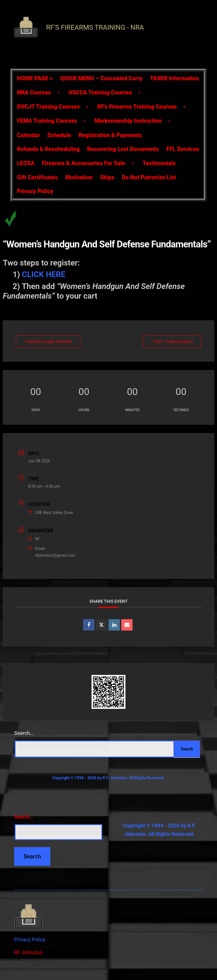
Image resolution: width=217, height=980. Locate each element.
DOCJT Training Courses (48, 107)
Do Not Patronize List (149, 177)
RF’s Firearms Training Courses (137, 107)
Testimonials (159, 163)
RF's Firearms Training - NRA (95, 27)
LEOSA (26, 163)
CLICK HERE (44, 274)
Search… (24, 733)
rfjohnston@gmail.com (55, 555)
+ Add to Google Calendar (48, 342)
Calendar (28, 135)
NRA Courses (34, 92)
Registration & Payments (110, 135)
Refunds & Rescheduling (48, 149)
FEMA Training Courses (47, 121)
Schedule (59, 135)
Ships (107, 177)
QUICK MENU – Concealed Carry (101, 78)
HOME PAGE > (35, 78)
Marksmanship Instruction (128, 121)
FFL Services (183, 149)
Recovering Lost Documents (123, 149)
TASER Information (174, 78)
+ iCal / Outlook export (172, 342)
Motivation (79, 177)
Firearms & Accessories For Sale (83, 163)
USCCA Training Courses (100, 92)
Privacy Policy (35, 191)
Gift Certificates (37, 177)
